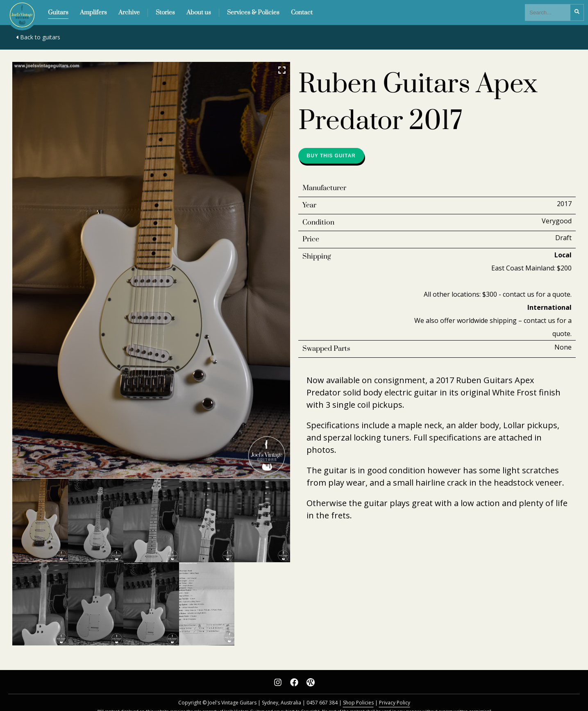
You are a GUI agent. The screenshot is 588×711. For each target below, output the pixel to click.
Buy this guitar (331, 156)
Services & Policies (253, 12)
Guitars (58, 12)
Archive (129, 12)
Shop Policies (358, 703)
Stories (165, 12)
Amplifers (93, 12)
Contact (302, 12)
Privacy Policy (395, 703)
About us (199, 12)
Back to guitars (37, 37)
